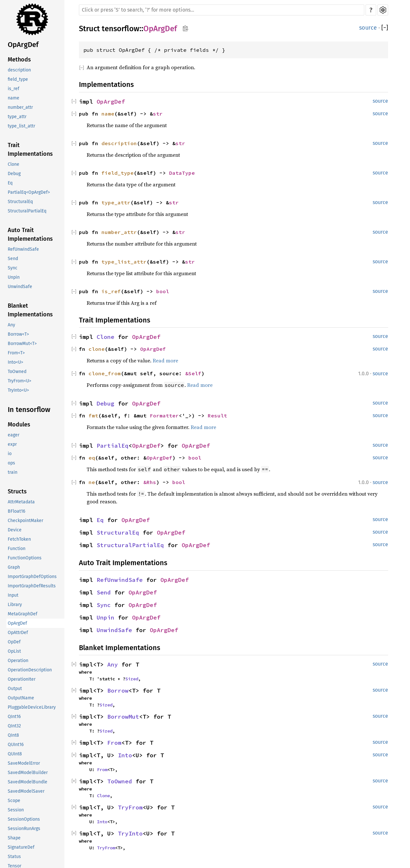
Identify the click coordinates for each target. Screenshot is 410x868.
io (10, 454)
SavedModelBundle (28, 782)
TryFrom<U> (19, 381)
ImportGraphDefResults (32, 586)
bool (163, 291)
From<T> (16, 353)
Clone (14, 164)
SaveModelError (24, 763)
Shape (14, 838)
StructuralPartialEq (27, 211)
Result (217, 415)
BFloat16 (16, 511)
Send (13, 259)
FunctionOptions (25, 558)
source (368, 28)
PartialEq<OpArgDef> (29, 192)
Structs (17, 491)
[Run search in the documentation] (222, 10)
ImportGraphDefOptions (32, 577)
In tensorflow (29, 410)
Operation (18, 661)
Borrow (118, 691)
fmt (93, 415)
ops (11, 463)
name (14, 98)
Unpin (14, 277)
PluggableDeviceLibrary (32, 707)
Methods (19, 60)
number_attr (20, 107)
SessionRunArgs (24, 829)
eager (14, 435)
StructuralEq (20, 202)
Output (15, 689)
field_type (18, 79)
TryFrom (130, 807)
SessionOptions (24, 819)
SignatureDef (21, 847)
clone (97, 349)
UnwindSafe (20, 287)
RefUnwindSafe (23, 249)
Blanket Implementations (30, 310)
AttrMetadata (21, 502)
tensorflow (121, 29)
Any (11, 325)
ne (92, 482)
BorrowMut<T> (22, 344)
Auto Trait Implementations (30, 234)
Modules (19, 425)
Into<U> (15, 362)
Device (15, 530)
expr (12, 444)
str (158, 114)
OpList (14, 651)
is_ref (14, 89)
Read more (165, 360)
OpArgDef (23, 45)
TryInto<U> (18, 390)
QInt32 (14, 726)
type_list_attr (21, 126)
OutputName (21, 698)
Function (17, 549)
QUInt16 (16, 745)
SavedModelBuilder (28, 773)
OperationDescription (30, 670)
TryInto (130, 833)
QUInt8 (15, 754)
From (114, 743)
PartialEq (113, 446)
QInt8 (13, 735)
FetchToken (19, 539)
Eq (10, 183)
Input (13, 595)
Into (125, 755)
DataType (182, 173)
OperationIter (22, 679)
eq (92, 458)
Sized (132, 679)
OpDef (14, 642)
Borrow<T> (18, 334)
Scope (14, 801)
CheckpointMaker (25, 521)
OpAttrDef (18, 633)
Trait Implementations (30, 149)
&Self (193, 373)
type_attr (17, 117)
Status (14, 857)
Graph (14, 567)
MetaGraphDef (23, 614)
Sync (13, 268)
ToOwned (17, 372)
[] (385, 28)
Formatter (164, 415)
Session (16, 810)
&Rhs (150, 482)
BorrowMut (123, 717)
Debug (14, 174)
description (19, 70)
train (13, 472)
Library (15, 605)
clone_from (105, 373)
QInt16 (14, 717)
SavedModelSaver (26, 791)
